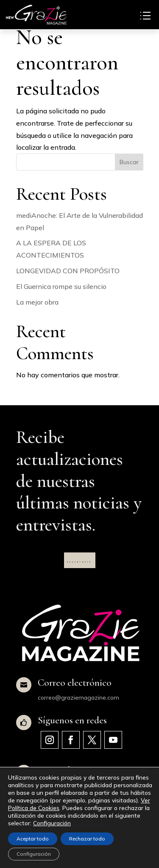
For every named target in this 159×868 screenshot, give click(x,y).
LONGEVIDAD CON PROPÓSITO (68, 271)
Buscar (129, 162)
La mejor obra (37, 302)
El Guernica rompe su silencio (61, 286)
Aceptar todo (33, 839)
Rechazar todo (87, 839)
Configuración (52, 823)
